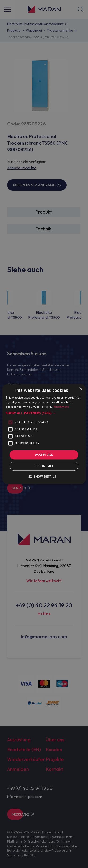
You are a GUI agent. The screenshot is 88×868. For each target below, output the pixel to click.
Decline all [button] (44, 466)
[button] (44, 413)
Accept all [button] (44, 455)
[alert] (44, 434)
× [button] (81, 389)
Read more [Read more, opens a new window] (61, 407)
